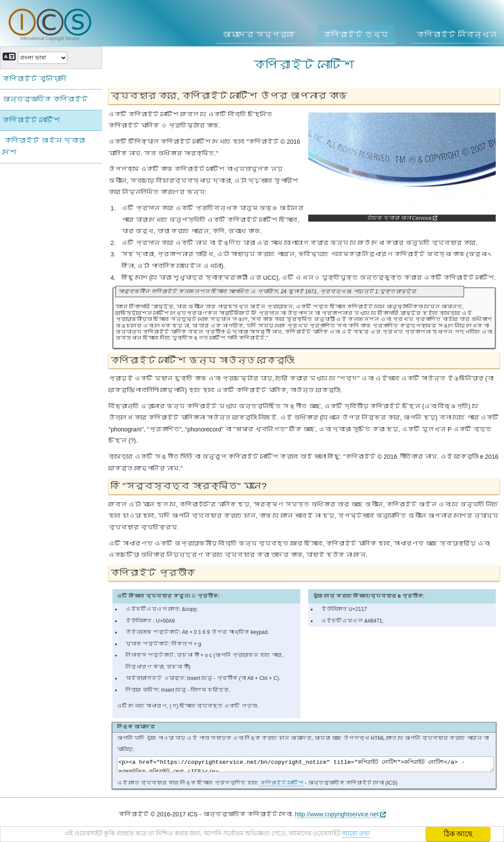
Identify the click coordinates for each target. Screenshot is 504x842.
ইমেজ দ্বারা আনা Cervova (402, 218)
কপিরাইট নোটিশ (282, 786)
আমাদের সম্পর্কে (259, 35)
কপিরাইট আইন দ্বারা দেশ (44, 146)
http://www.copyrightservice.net (340, 817)
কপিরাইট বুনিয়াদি (35, 79)
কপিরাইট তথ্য (356, 35)
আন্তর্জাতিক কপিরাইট (45, 99)
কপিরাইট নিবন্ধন (457, 35)
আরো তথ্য (376, 835)
